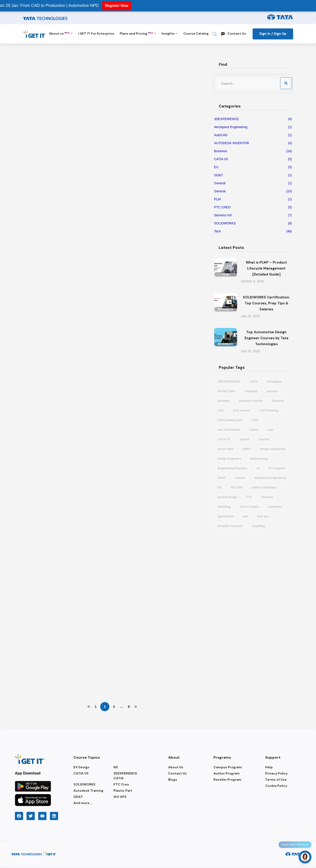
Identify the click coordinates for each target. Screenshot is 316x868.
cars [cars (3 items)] (270, 430)
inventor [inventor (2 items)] (240, 478)
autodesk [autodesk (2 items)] (224, 401)
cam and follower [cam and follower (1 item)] (229, 430)
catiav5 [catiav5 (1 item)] (244, 439)
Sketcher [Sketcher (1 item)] (267, 497)
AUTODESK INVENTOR (253, 143)
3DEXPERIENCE (253, 119)
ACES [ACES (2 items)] (254, 382)
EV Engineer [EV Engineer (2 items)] (277, 468)
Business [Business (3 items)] (278, 401)
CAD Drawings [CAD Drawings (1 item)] (269, 410)
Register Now (108, 6)
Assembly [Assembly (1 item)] (251, 391)
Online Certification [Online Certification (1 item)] (264, 487)
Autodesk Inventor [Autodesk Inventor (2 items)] (251, 401)
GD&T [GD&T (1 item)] (222, 478)
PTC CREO (253, 207)
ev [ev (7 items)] (258, 468)
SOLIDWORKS (253, 223)
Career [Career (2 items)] (254, 430)
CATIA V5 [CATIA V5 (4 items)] (224, 439)
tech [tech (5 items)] (246, 516)
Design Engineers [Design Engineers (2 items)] (229, 459)
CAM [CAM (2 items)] (255, 420)
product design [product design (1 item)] (227, 497)
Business (253, 151)
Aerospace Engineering (253, 127)
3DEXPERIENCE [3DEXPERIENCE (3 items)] (229, 382)
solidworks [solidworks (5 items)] (275, 507)
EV (253, 167)
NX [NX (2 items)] (220, 487)
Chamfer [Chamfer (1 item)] (264, 439)
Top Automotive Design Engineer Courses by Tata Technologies (266, 338)
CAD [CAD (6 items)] (221, 410)
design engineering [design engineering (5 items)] (273, 449)
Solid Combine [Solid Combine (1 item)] (250, 507)
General (253, 183)
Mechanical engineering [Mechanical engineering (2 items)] (270, 478)
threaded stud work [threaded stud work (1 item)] (230, 526)
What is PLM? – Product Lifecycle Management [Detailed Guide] (266, 268)
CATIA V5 (253, 159)
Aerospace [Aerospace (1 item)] (274, 382)
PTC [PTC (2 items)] (249, 497)
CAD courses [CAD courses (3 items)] (242, 410)
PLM (253, 199)
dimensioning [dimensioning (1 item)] (259, 459)
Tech (253, 231)
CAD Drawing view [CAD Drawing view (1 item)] (230, 420)
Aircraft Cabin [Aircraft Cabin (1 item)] (227, 391)
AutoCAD (253, 135)
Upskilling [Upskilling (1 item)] (258, 526)
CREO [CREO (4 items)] (247, 449)
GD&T (253, 175)
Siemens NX (253, 215)
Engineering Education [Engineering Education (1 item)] (233, 468)
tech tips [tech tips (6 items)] (263, 516)
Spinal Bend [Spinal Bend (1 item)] (226, 516)
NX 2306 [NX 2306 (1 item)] (237, 487)
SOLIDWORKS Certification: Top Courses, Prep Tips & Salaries (266, 303)
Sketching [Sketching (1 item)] (224, 507)
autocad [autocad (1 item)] (272, 391)
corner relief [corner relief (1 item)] (226, 449)
